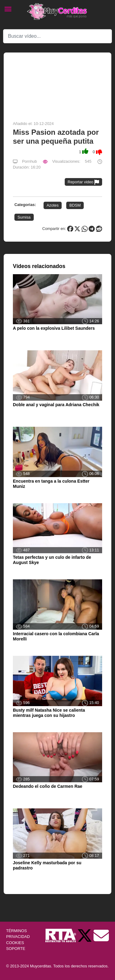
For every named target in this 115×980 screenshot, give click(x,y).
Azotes (53, 205)
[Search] (57, 36)
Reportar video (84, 182)
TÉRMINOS (17, 931)
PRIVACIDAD (18, 937)
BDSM (75, 205)
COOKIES (15, 943)
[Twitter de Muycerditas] (85, 935)
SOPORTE (16, 949)
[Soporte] (101, 935)
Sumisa (24, 217)
